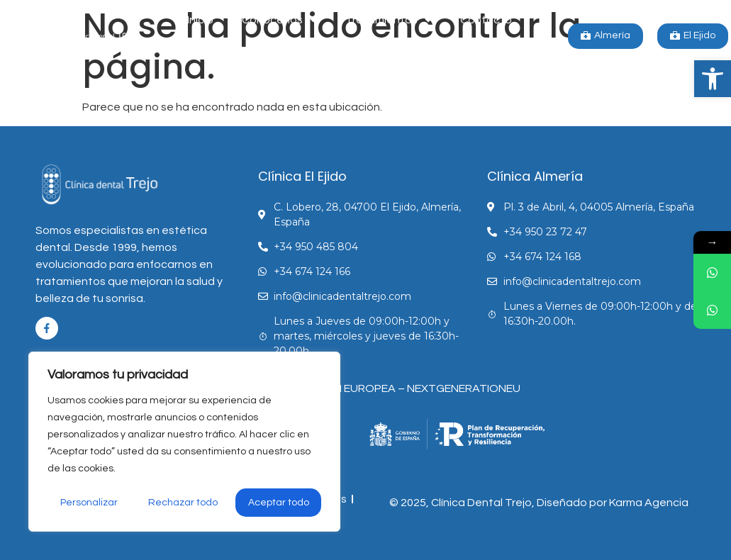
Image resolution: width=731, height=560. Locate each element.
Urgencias (350, 52)
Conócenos (279, 20)
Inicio (200, 20)
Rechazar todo (183, 503)
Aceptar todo (279, 503)
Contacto (486, 20)
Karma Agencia (649, 503)
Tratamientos (389, 20)
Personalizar (89, 503)
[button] (713, 79)
